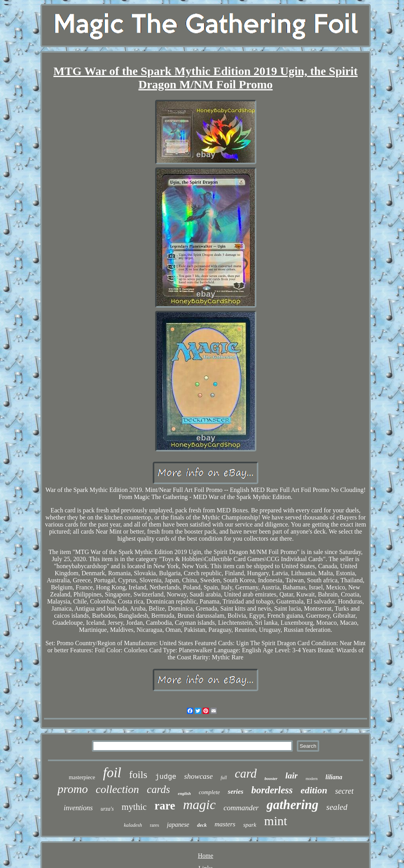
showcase (198, 776)
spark (250, 825)
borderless (272, 790)
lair (292, 775)
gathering (292, 805)
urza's (107, 809)
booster (271, 778)
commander (241, 808)
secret (345, 791)
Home (206, 856)
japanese (178, 825)
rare (165, 806)
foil (112, 773)
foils (138, 775)
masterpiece (82, 777)
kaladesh (133, 825)
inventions (78, 808)
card (246, 773)
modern (312, 779)
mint (276, 821)
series (236, 792)
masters (225, 824)
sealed (337, 807)
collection (117, 789)
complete (209, 792)
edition (314, 790)
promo (72, 789)
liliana (334, 777)
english (184, 793)
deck (202, 825)
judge (166, 777)
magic (199, 805)
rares (154, 825)
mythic (134, 807)
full (224, 778)
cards (158, 789)
